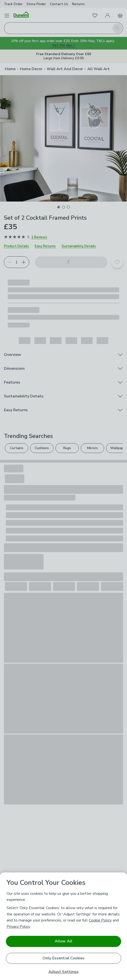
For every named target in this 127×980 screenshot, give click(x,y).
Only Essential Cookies (64, 958)
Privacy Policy (18, 927)
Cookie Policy (100, 920)
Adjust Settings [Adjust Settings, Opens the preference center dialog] (63, 972)
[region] (63, 926)
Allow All (63, 941)
